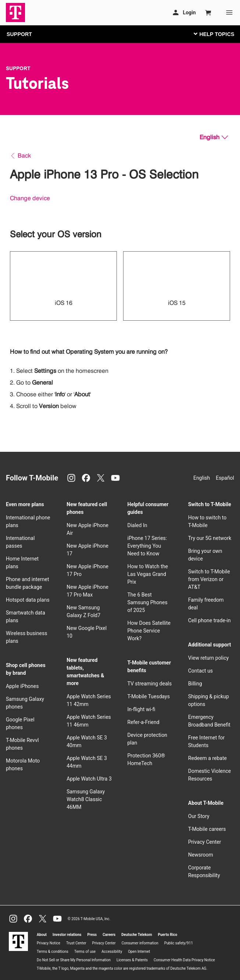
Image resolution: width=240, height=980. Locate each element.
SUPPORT (19, 34)
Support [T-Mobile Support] (18, 68)
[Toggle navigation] (212, 34)
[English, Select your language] (214, 137)
